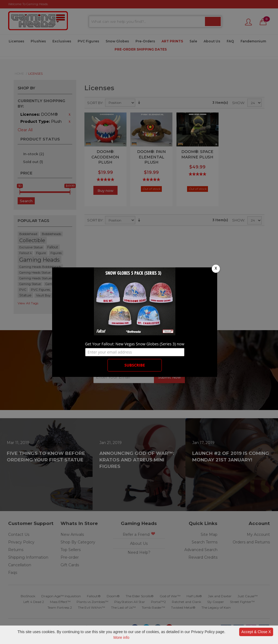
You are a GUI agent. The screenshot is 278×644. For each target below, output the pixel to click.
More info (121, 637)
